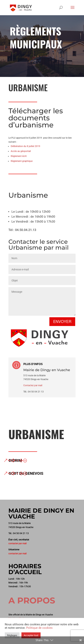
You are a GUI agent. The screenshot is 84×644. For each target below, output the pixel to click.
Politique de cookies (39, 628)
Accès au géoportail (21, 151)
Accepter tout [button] (31, 635)
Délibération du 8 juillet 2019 (25, 146)
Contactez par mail (33, 385)
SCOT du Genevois (26, 473)
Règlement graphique (22, 161)
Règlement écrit (19, 156)
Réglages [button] (12, 635)
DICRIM (15, 460)
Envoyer (62, 322)
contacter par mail (18, 543)
